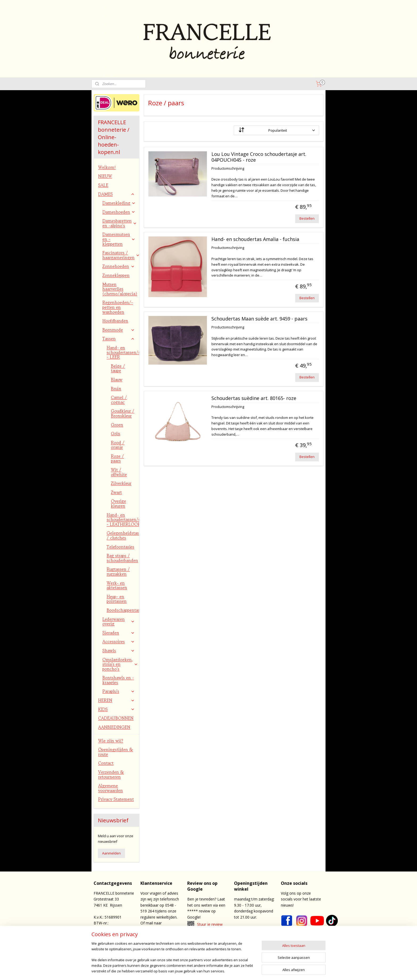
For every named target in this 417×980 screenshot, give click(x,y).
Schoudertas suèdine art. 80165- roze (254, 398)
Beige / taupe (118, 368)
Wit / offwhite (119, 472)
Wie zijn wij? (111, 741)
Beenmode (119, 330)
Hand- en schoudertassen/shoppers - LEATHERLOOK (123, 520)
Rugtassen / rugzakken (118, 572)
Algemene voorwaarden (110, 788)
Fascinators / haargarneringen (121, 255)
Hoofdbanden (115, 321)
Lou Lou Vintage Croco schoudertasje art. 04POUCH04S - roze (259, 157)
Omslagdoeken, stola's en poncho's (120, 664)
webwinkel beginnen (245, 970)
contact (212, 943)
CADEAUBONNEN (116, 718)
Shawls (119, 650)
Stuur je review (210, 924)
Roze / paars (117, 458)
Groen (117, 425)
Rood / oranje (118, 445)
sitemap (214, 970)
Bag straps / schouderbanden (122, 558)
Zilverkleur (121, 483)
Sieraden (119, 633)
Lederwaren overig (119, 622)
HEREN (116, 700)
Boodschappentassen (123, 610)
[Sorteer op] (276, 130)
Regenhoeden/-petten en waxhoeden (118, 307)
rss (225, 970)
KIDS (116, 709)
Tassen (119, 339)
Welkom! (107, 167)
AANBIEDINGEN (114, 727)
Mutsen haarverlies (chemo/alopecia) (120, 289)
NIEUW (105, 176)
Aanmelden (111, 853)
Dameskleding (119, 203)
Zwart (116, 492)
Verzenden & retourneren (111, 774)
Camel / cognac (119, 400)
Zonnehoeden (119, 266)
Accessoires (119, 641)
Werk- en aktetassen (117, 585)
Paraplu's (119, 691)
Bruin (116, 389)
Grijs (116, 433)
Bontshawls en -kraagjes (118, 680)
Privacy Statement (116, 799)
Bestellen (307, 218)
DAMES (116, 194)
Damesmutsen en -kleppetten (119, 239)
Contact (106, 763)
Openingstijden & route (116, 752)
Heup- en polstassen (117, 599)
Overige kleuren (118, 503)
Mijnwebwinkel (292, 970)
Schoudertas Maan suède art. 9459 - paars (259, 319)
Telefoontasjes (120, 547)
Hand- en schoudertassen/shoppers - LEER (123, 352)
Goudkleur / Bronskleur (123, 413)
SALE (103, 185)
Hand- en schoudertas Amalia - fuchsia (255, 239)
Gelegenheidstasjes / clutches (123, 535)
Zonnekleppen (116, 275)
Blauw (117, 380)
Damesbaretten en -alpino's (120, 223)
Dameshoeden (119, 212)
